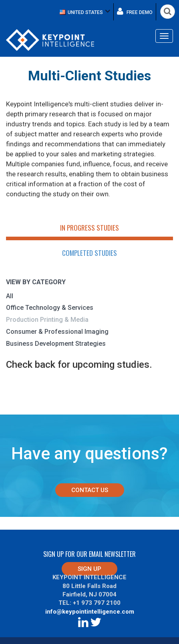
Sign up (89, 569)
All (10, 296)
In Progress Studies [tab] (89, 228)
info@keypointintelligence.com (90, 612)
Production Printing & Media (47, 320)
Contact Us (90, 490)
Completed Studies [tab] (89, 253)
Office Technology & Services (50, 308)
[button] (85, 12)
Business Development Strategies (56, 344)
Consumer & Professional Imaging (57, 332)
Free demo (135, 11)
